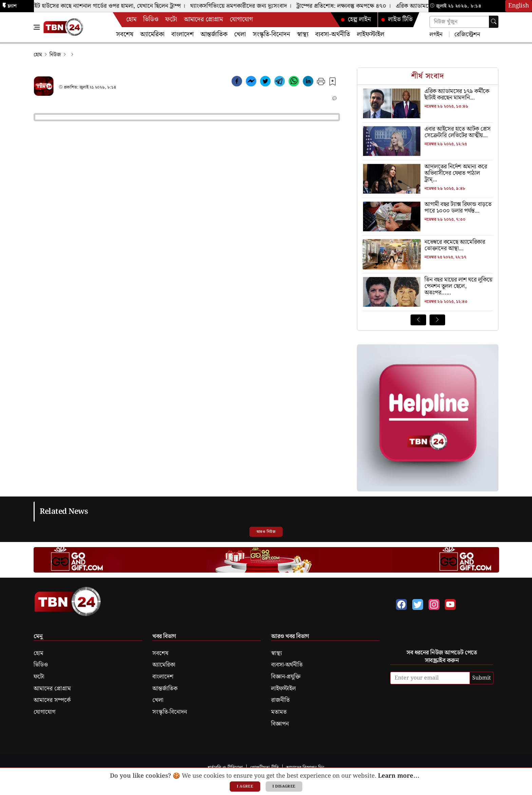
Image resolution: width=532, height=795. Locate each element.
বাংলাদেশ (183, 34)
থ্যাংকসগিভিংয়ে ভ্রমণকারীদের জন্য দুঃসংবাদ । (243, 6)
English (519, 6)
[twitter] (265, 83)
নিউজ (55, 55)
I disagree (284, 787)
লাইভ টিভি (397, 20)
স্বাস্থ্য (303, 34)
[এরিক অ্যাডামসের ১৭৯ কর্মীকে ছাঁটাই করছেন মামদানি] (428, 95)
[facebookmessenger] (251, 83)
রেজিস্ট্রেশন (466, 34)
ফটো (171, 20)
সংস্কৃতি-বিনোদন (271, 34)
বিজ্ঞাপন (280, 724)
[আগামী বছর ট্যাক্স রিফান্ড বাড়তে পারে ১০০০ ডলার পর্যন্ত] (428, 208)
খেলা (240, 34)
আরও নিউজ (266, 532)
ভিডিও (151, 20)
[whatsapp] (294, 83)
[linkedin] (308, 83)
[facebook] (237, 83)
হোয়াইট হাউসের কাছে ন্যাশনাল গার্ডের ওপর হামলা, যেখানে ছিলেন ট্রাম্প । (107, 6)
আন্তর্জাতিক (214, 34)
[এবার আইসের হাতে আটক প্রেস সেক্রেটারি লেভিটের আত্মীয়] (428, 133)
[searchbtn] (494, 22)
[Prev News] (418, 320)
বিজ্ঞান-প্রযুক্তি (286, 677)
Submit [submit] (482, 678)
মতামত (279, 712)
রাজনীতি (280, 700)
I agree (245, 787)
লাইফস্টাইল (371, 34)
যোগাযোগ (241, 20)
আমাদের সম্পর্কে (52, 700)
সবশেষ (125, 34)
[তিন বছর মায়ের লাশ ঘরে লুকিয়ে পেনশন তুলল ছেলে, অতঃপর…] (428, 287)
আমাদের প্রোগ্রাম (203, 20)
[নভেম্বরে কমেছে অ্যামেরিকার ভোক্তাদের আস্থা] (428, 246)
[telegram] (280, 83)
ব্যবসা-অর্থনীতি (333, 34)
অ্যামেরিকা (152, 34)
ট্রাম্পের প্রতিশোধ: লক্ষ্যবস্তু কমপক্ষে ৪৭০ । (346, 6)
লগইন (436, 34)
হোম (131, 20)
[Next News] (437, 320)
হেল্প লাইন (356, 20)
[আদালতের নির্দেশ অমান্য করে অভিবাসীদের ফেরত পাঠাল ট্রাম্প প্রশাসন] (428, 174)
